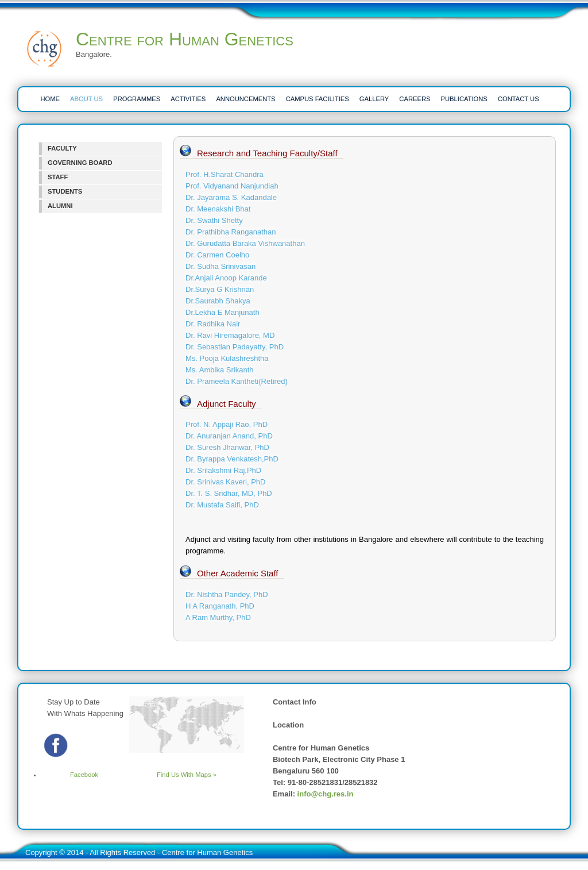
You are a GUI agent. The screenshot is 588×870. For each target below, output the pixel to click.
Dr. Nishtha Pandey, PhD (227, 594)
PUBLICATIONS (464, 99)
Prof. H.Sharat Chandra (225, 174)
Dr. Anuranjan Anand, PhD (229, 436)
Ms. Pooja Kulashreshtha (227, 358)
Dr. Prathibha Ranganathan (231, 232)
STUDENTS (65, 191)
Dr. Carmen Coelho (217, 255)
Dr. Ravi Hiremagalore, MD (230, 335)
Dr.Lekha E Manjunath (223, 312)
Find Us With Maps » (187, 775)
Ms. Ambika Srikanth (220, 370)
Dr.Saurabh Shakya (218, 301)
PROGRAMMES (137, 99)
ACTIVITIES (188, 99)
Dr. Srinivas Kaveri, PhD (225, 482)
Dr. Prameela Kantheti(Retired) (237, 381)
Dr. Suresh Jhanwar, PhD (227, 447)
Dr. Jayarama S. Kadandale (231, 197)
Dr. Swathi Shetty (214, 220)
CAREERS (415, 99)
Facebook (70, 775)
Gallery (374, 99)
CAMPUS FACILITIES (318, 99)
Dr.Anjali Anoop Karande (226, 278)
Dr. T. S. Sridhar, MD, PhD (229, 493)
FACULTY (62, 148)
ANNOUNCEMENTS (245, 99)
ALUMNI (60, 206)
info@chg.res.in (326, 794)
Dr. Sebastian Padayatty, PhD (235, 347)
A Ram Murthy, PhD (218, 617)
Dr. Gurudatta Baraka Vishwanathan (245, 243)
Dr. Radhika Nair (213, 324)
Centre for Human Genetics (185, 39)
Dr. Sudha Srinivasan (220, 266)
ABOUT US (86, 99)
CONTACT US (519, 99)
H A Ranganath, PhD (220, 606)
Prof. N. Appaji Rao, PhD (227, 424)
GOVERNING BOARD (80, 163)
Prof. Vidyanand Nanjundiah (232, 186)
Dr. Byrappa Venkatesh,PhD (232, 459)
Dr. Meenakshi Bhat (218, 209)
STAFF (58, 177)
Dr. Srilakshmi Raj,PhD (223, 470)
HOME (50, 99)
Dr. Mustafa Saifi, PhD (222, 505)
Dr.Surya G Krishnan (220, 289)
